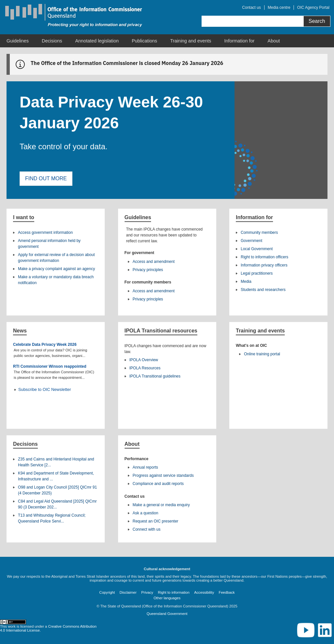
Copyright (107, 592)
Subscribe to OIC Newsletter (45, 389)
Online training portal (262, 354)
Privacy (147, 592)
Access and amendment (154, 262)
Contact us (251, 8)
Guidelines (18, 41)
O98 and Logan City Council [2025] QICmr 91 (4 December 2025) (57, 490)
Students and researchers (263, 290)
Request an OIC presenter (156, 521)
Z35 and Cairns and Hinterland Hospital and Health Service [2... (56, 462)
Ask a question (146, 513)
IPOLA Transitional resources (161, 331)
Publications (144, 41)
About (274, 41)
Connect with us (147, 529)
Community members (259, 233)
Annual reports (145, 467)
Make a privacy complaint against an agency (56, 269)
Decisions (52, 41)
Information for (240, 41)
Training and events (191, 41)
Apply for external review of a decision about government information (56, 258)
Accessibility (204, 592)
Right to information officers (265, 257)
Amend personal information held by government (49, 244)
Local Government (257, 249)
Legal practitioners (257, 273)
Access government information (45, 233)
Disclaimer (128, 592)
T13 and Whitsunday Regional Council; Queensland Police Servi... (52, 518)
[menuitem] (18, 41)
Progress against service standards (163, 475)
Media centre (279, 8)
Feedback (227, 592)
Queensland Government (167, 614)
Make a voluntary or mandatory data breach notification (56, 280)
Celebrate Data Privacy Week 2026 (45, 345)
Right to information (174, 592)
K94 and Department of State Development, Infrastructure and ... (56, 476)
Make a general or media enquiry (161, 505)
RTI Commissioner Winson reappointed (50, 366)
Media (246, 282)
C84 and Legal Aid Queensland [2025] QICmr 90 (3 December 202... (57, 504)
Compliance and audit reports (158, 484)
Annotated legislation (97, 41)
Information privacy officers (264, 265)
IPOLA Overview (144, 360)
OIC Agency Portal (313, 8)
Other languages (167, 598)
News (20, 331)
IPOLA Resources (145, 368)
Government (251, 241)
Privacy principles (148, 270)
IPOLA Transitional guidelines (155, 376)
